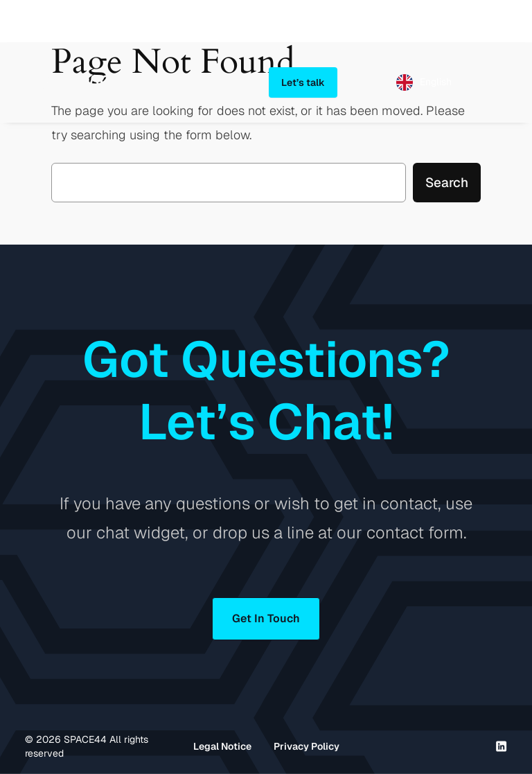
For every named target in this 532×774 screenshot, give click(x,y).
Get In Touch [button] (266, 618)
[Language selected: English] (424, 82)
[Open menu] (499, 82)
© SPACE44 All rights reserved (87, 746)
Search (447, 183)
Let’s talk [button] (303, 82)
